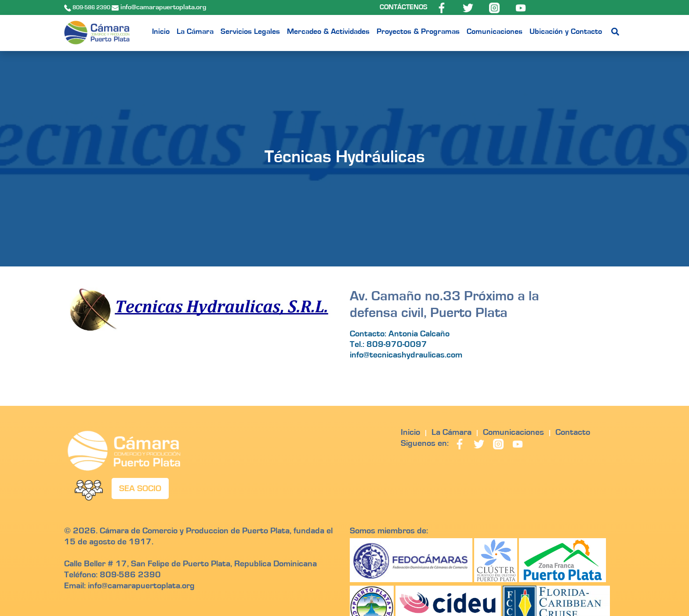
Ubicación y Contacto (566, 32)
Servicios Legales (250, 32)
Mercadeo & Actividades (328, 32)
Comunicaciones (495, 32)
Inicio (161, 32)
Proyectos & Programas (418, 32)
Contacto (573, 432)
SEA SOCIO (140, 488)
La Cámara (195, 32)
